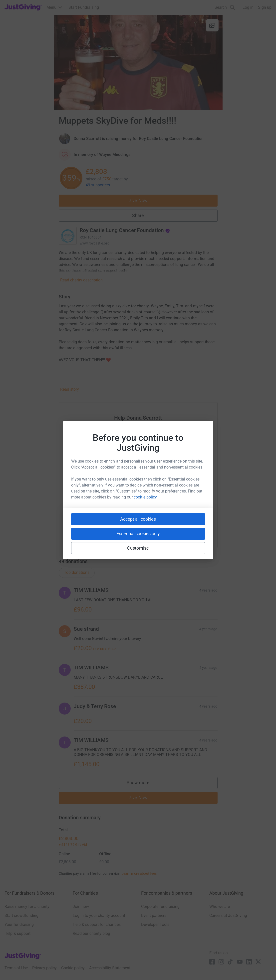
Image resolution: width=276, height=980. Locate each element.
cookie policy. (146, 497)
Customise (138, 548)
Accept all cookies (138, 519)
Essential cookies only (138, 534)
